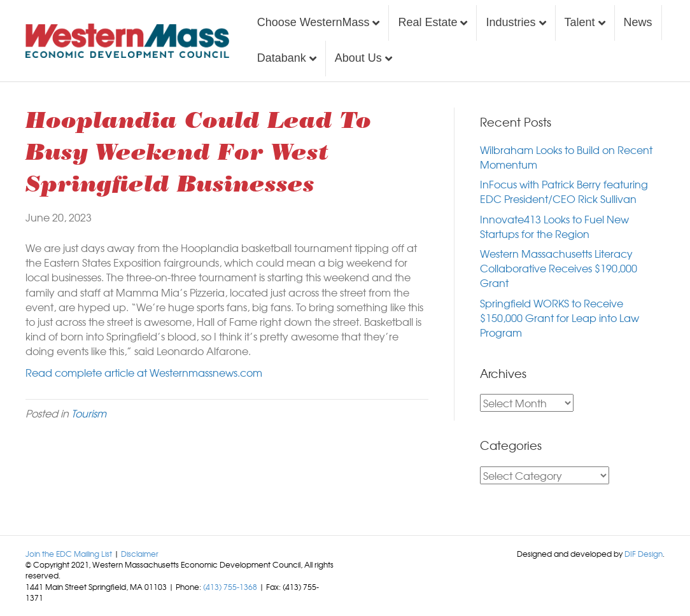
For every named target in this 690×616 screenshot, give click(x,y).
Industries (510, 22)
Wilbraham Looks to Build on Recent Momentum (566, 157)
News (638, 22)
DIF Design (644, 554)
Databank (282, 58)
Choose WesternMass (313, 22)
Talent (580, 22)
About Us (358, 58)
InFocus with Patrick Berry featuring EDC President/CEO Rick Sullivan (564, 191)
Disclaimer (140, 554)
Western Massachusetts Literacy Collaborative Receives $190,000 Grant (559, 268)
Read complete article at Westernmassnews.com (144, 372)
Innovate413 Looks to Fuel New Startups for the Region (554, 226)
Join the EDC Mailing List (69, 554)
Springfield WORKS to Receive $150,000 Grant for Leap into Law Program (560, 318)
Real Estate (427, 22)
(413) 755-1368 (230, 587)
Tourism (89, 413)
